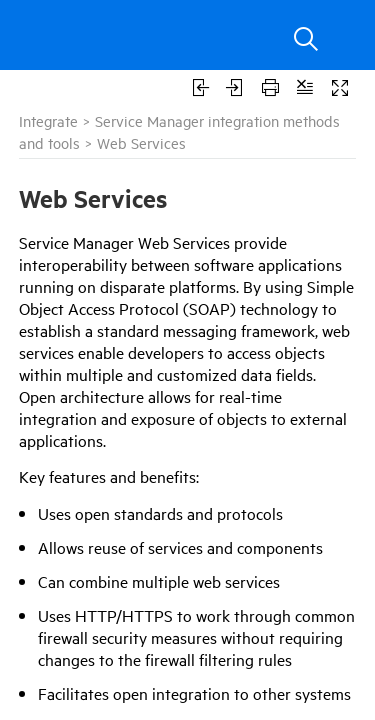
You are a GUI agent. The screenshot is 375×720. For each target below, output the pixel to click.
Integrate (48, 120)
